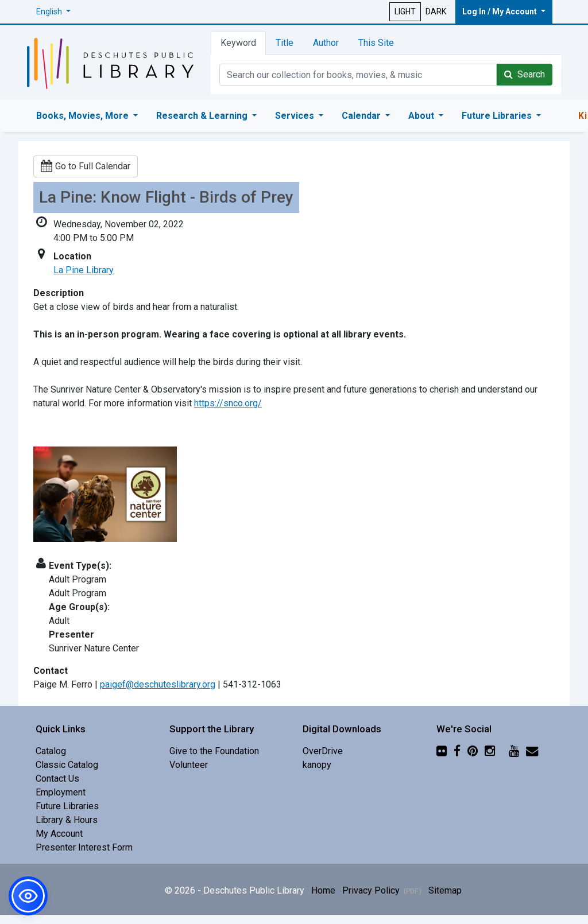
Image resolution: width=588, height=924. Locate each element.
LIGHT (405, 11)
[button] (53, 12)
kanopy (317, 765)
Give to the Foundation (214, 751)
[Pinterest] (473, 751)
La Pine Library (84, 270)
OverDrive (323, 751)
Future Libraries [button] (498, 116)
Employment (61, 792)
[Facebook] (457, 751)
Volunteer (189, 765)
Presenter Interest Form (84, 847)
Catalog (51, 751)
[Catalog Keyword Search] (358, 75)
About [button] (422, 116)
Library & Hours (67, 820)
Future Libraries (67, 806)
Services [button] (296, 116)
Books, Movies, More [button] (84, 116)
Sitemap (445, 890)
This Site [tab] (376, 43)
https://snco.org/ (228, 403)
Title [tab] (285, 43)
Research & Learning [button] (203, 116)
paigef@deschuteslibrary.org (158, 684)
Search (525, 74)
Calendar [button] (362, 116)
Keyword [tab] (238, 43)
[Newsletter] (532, 751)
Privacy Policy (382, 890)
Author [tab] (326, 43)
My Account (59, 834)
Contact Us (57, 779)
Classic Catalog (67, 765)
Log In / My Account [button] (500, 11)
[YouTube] (514, 751)
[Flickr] (442, 751)
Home (323, 890)
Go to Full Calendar (86, 166)
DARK (436, 11)
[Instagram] (490, 751)
